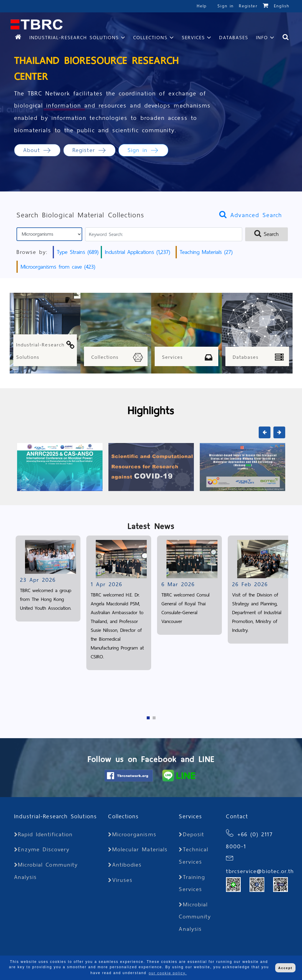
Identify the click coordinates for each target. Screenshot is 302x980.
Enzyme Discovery (42, 849)
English (282, 6)
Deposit (192, 834)
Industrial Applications (137, 252)
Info (262, 38)
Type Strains (78, 252)
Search (266, 234)
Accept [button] (285, 968)
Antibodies (125, 865)
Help (202, 6)
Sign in (227, 6)
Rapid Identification (44, 834)
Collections (150, 38)
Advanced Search (251, 215)
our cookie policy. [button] (168, 973)
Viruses (120, 880)
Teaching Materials (206, 252)
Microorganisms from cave (58, 267)
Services (194, 38)
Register (248, 6)
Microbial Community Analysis (195, 917)
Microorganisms (132, 834)
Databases (234, 38)
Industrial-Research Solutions (74, 38)
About (37, 150)
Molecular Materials (138, 849)
